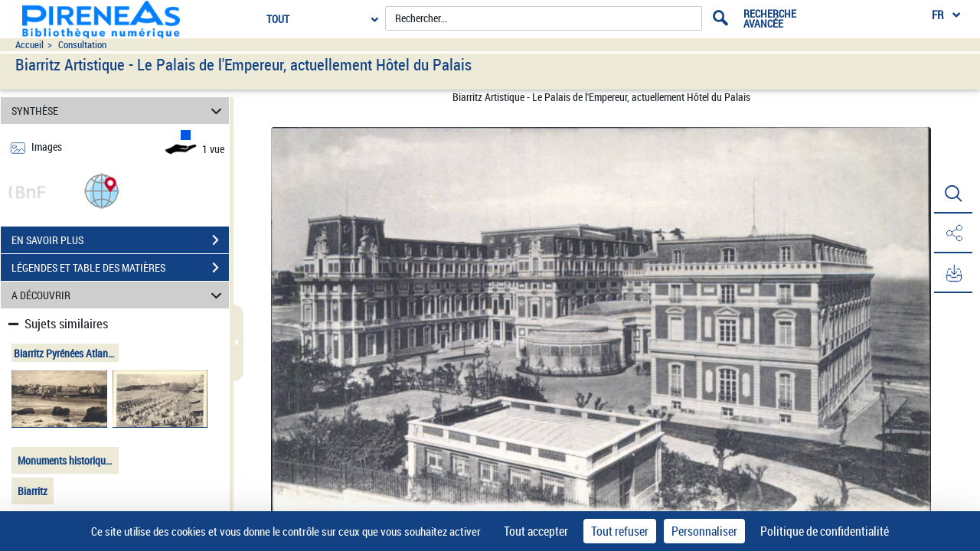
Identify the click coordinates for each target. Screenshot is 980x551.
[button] (102, 190)
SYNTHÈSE (119, 111)
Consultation (82, 45)
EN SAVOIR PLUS (120, 240)
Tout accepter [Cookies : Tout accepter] (536, 531)
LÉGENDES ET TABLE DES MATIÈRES (120, 268)
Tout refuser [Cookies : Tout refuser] (620, 531)
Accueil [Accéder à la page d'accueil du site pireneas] (29, 45)
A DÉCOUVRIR (119, 295)
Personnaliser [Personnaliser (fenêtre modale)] (704, 531)
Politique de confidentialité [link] (825, 531)
